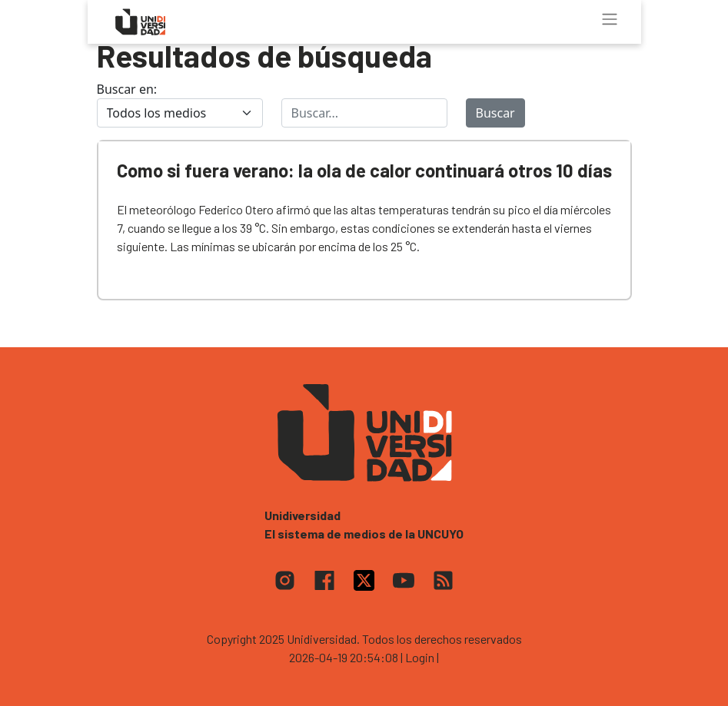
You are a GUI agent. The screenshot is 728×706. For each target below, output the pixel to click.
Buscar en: (127, 89)
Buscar (495, 113)
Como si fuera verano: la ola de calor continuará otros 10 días (364, 170)
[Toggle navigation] (610, 19)
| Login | (420, 657)
